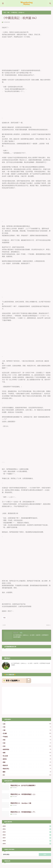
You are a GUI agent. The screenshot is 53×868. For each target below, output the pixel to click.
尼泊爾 (27, 733)
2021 (27, 838)
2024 (27, 829)
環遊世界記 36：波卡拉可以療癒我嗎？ (23, 786)
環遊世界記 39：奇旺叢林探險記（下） (23, 812)
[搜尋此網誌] (20, 855)
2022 (27, 835)
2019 (27, 844)
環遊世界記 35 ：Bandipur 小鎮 (21, 803)
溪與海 (27, 759)
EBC (27, 775)
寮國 (27, 762)
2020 (27, 841)
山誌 (27, 724)
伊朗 (27, 740)
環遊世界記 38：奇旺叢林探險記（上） (23, 794)
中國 (8, 13)
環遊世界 (27, 765)
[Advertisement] (18, 700)
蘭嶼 (27, 772)
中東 (27, 727)
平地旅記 (27, 737)
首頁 (5, 13)
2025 (27, 826)
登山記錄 (27, 756)
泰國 (27, 753)
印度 (27, 743)
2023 (27, 832)
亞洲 (27, 746)
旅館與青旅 (27, 749)
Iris (21, 633)
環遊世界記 (27, 769)
